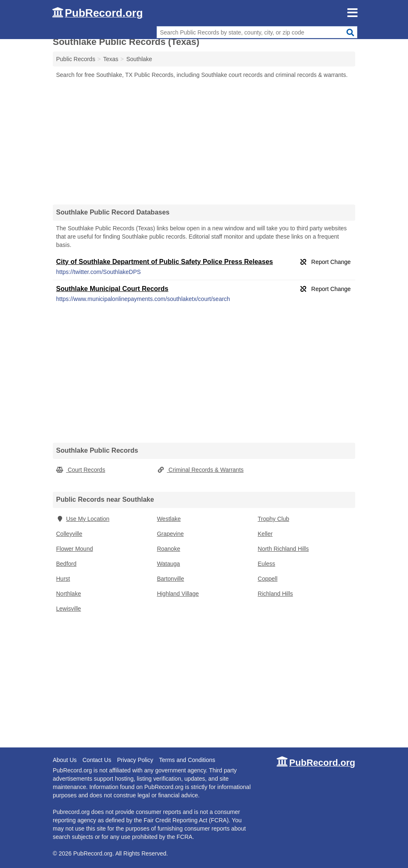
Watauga (169, 564)
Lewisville (69, 609)
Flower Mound (75, 549)
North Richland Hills (283, 549)
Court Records (81, 470)
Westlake (169, 519)
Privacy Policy (135, 760)
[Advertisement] (204, 141)
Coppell (267, 579)
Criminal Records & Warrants (200, 470)
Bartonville (171, 579)
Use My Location (83, 519)
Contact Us (97, 760)
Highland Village (178, 594)
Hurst (63, 579)
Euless (266, 564)
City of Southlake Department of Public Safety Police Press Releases (165, 262)
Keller (265, 534)
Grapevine (171, 534)
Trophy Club (273, 519)
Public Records (76, 59)
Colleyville (69, 534)
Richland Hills (275, 594)
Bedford (66, 564)
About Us (65, 760)
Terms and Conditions (187, 760)
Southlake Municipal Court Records (112, 289)
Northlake (69, 594)
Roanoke (169, 549)
